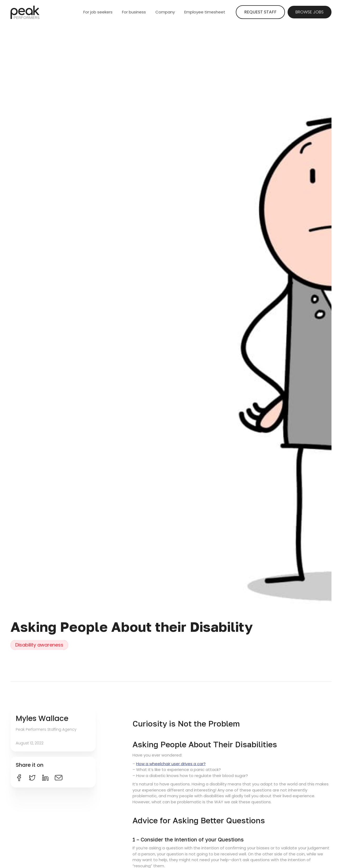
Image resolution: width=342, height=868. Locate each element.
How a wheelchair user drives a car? (171, 764)
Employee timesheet (205, 12)
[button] (99, 12)
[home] (25, 12)
